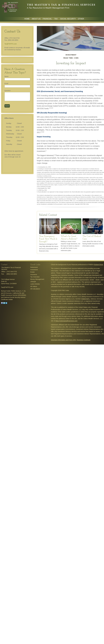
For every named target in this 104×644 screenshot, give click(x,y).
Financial (47, 19)
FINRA (84, 299)
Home (27, 19)
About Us (36, 19)
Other (81, 19)
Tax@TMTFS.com (11, 44)
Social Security (68, 19)
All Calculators (35, 289)
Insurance (34, 274)
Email (6, 83)
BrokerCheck (99, 265)
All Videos (34, 286)
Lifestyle (33, 282)
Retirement (34, 267)
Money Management (37, 279)
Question (7, 91)
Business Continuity (84, 340)
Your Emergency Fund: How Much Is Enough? (48, 239)
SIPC (88, 299)
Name (6, 76)
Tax (56, 19)
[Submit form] (7, 106)
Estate (32, 272)
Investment (34, 270)
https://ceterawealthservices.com (66, 321)
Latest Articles (35, 284)
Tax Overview (35, 277)
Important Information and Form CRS (63, 340)
